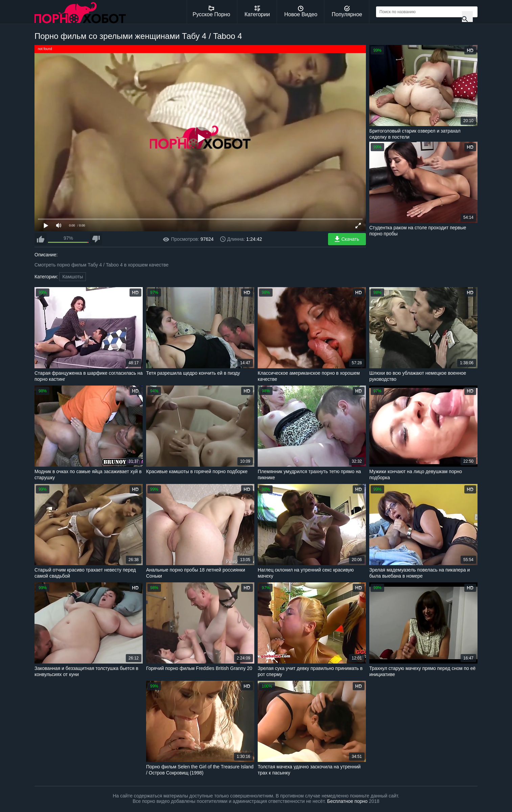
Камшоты (73, 277)
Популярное (347, 11)
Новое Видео (301, 11)
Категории (257, 11)
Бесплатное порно (347, 801)
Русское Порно (212, 11)
